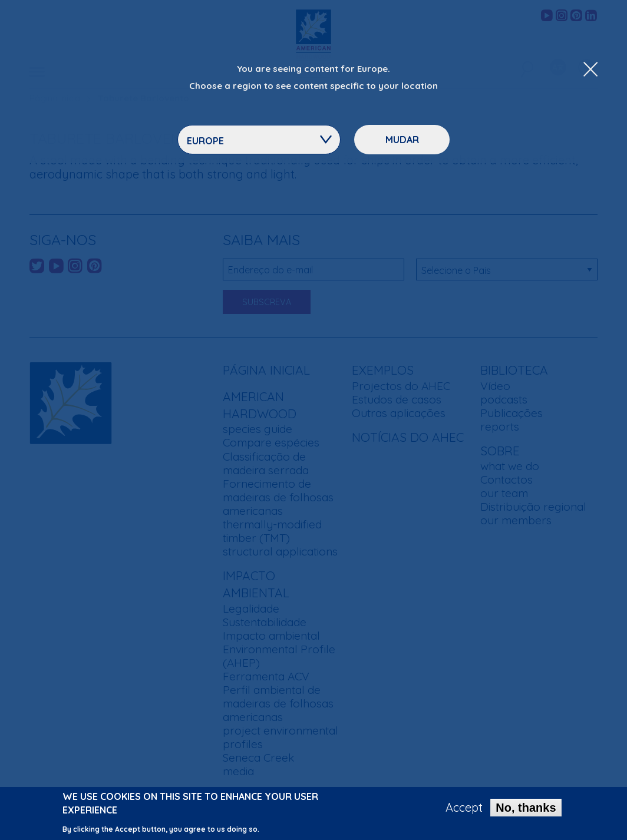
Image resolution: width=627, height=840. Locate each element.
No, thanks (526, 811)
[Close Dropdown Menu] (590, 70)
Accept (464, 811)
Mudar (402, 140)
